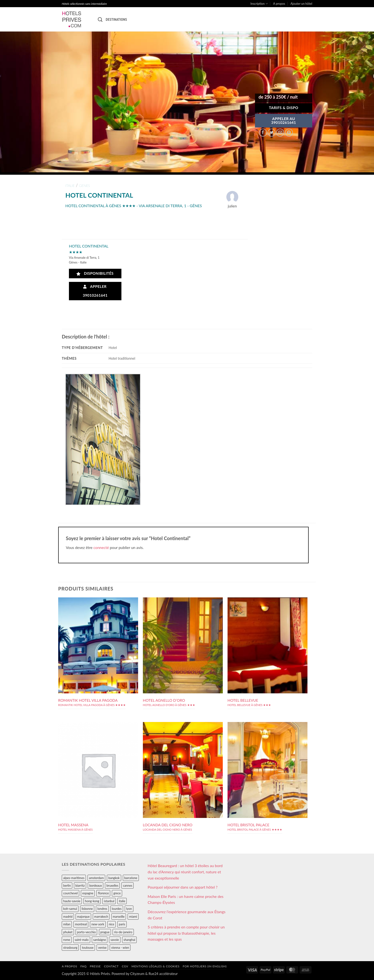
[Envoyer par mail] (280, 133)
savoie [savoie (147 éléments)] (115, 940)
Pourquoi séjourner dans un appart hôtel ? (183, 887)
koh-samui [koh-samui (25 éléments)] (70, 909)
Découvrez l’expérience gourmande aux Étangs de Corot (187, 915)
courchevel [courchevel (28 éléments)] (70, 893)
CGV (125, 966)
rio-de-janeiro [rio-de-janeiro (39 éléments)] (123, 932)
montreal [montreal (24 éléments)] (81, 924)
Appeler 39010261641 (95, 291)
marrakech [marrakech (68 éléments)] (101, 917)
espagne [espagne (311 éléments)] (88, 893)
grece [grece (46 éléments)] (117, 893)
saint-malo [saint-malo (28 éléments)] (82, 940)
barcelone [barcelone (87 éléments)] (131, 878)
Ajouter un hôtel (301, 4)
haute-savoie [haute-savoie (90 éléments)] (72, 901)
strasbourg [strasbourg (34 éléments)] (70, 948)
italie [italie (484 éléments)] (122, 901)
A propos (279, 4)
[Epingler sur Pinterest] (289, 133)
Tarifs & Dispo (283, 108)
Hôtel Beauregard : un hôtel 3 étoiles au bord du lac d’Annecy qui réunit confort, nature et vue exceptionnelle (185, 872)
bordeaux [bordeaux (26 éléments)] (96, 885)
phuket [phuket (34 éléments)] (68, 932)
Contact (111, 966)
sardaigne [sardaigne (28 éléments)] (100, 940)
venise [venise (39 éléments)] (102, 948)
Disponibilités (95, 273)
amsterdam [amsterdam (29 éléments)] (96, 878)
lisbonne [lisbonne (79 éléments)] (87, 909)
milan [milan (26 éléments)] (67, 924)
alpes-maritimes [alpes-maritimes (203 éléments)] (74, 878)
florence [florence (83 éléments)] (103, 893)
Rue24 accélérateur (163, 974)
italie (70, 186)
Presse (95, 966)
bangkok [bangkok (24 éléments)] (114, 878)
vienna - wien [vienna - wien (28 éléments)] (120, 948)
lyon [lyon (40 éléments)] (129, 909)
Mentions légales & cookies (155, 966)
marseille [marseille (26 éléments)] (119, 917)
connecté (101, 547)
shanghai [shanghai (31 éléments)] (129, 940)
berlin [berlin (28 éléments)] (67, 885)
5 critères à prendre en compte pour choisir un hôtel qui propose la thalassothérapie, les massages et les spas (186, 933)
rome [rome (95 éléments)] (67, 940)
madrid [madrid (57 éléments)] (68, 917)
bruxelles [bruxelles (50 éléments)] (112, 885)
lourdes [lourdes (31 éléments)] (117, 909)
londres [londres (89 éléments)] (102, 909)
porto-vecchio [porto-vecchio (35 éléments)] (86, 932)
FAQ (83, 966)
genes (84, 186)
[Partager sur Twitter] (272, 133)
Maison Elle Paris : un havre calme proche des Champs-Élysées (186, 899)
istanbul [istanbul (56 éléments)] (109, 901)
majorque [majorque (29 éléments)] (83, 917)
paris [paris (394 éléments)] (122, 924)
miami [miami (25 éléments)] (133, 917)
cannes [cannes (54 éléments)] (127, 885)
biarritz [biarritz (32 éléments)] (80, 885)
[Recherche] (100, 19)
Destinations (116, 19)
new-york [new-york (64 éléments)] (98, 924)
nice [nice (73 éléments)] (112, 924)
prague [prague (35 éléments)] (105, 932)
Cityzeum (137, 974)
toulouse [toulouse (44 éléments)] (88, 948)
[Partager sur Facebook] (263, 133)
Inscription (259, 4)
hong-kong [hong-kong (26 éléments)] (92, 901)
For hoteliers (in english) (205, 966)
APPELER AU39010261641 (284, 121)
